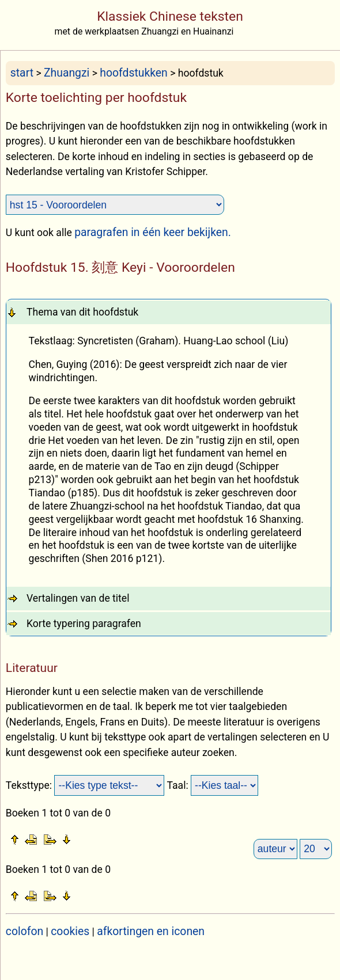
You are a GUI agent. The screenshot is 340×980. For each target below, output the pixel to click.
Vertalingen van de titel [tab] (78, 598)
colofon (24, 931)
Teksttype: (30, 785)
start (22, 73)
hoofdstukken (134, 73)
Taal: (179, 785)
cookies (70, 931)
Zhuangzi (67, 73)
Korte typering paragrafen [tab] (84, 624)
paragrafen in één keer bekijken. (153, 232)
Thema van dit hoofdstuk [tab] (82, 312)
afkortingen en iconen (151, 931)
